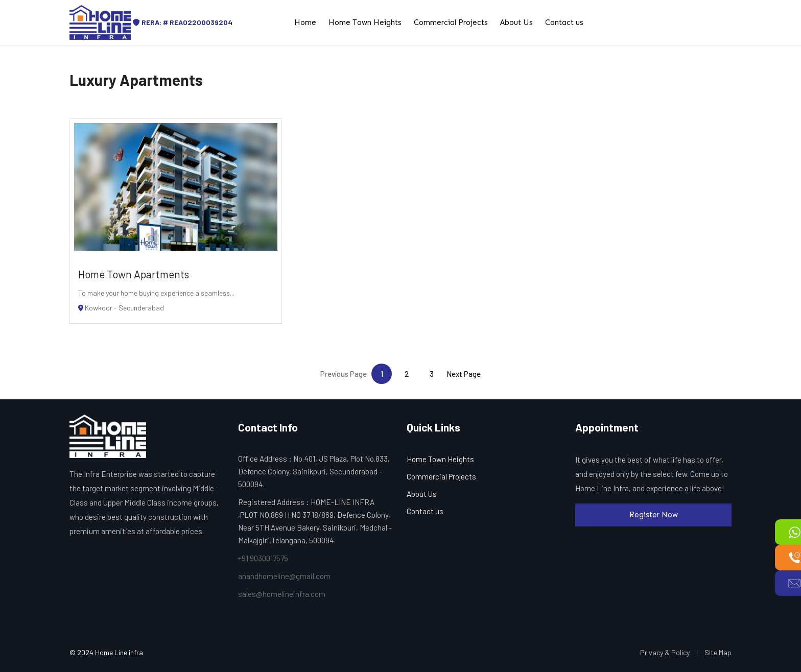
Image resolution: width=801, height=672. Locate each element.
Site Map (718, 652)
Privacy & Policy (665, 652)
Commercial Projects (451, 22)
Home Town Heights (365, 22)
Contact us (564, 22)
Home (305, 22)
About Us (516, 22)
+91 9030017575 (263, 558)
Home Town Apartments (134, 274)
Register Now (654, 515)
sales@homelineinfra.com (282, 594)
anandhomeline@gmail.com (284, 576)
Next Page (464, 374)
